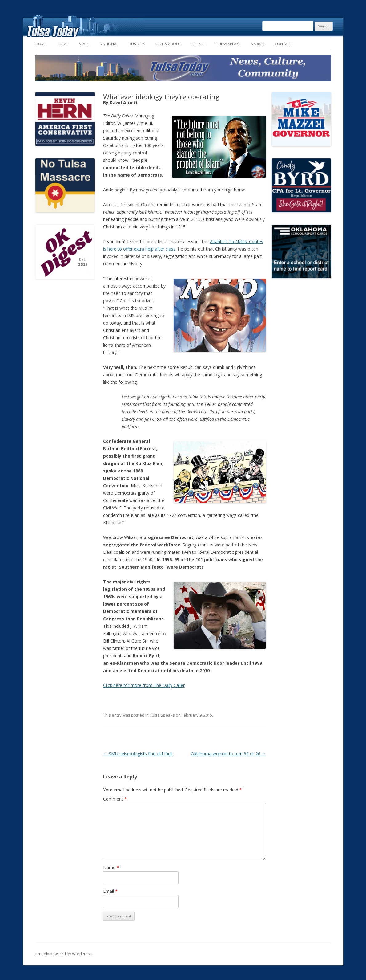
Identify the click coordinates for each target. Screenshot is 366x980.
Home (41, 44)
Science (199, 44)
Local (62, 44)
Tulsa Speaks (228, 44)
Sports (257, 44)
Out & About (168, 44)
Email (110, 891)
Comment (115, 799)
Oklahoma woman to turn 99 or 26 (228, 754)
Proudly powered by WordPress (63, 954)
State (84, 44)
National (109, 44)
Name (111, 867)
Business (137, 44)
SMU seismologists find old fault (138, 754)
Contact (283, 44)
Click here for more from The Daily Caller (144, 685)
